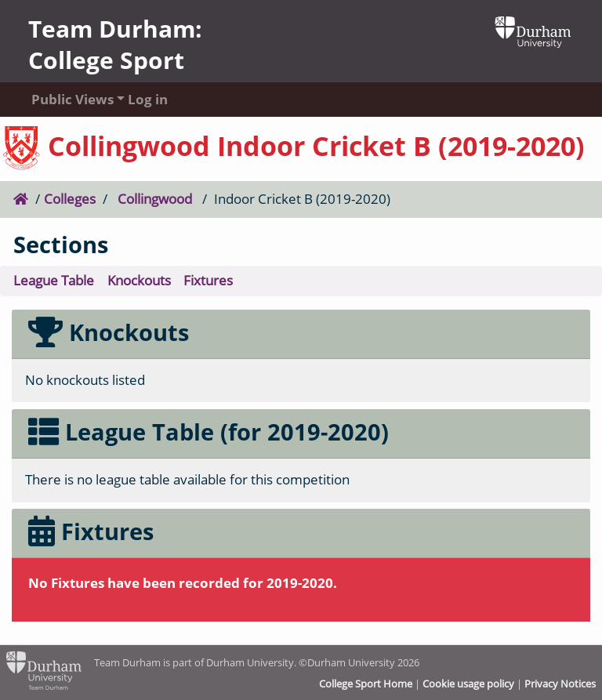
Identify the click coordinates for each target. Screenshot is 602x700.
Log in (148, 99)
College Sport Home (366, 684)
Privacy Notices (560, 684)
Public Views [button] (64, 99)
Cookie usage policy (468, 684)
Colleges (70, 199)
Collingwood (155, 199)
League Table (54, 280)
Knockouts (139, 280)
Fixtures (208, 280)
